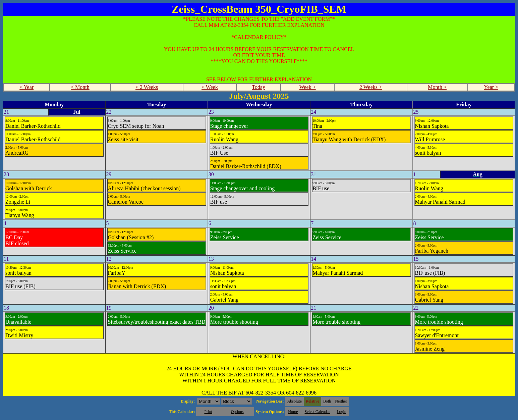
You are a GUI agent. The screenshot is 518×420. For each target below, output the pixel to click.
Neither (341, 401)
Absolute (295, 401)
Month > (437, 87)
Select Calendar (318, 412)
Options (237, 412)
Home (293, 412)
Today (258, 87)
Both (327, 401)
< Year (26, 87)
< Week (210, 87)
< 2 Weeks (147, 87)
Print (208, 412)
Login (341, 412)
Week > (308, 87)
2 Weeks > (371, 87)
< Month (80, 87)
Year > (491, 87)
